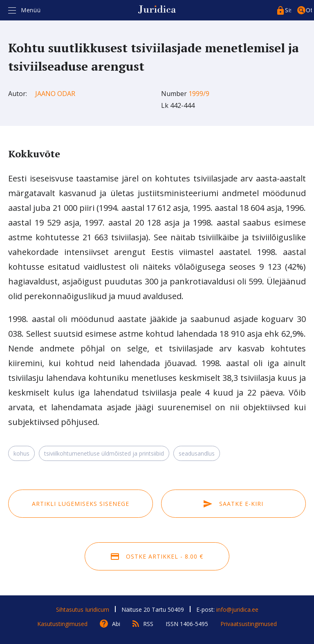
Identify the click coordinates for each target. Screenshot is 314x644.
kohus (21, 453)
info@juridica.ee (237, 609)
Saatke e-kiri (233, 504)
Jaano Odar (55, 94)
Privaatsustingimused (249, 624)
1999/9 (199, 94)
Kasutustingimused (62, 624)
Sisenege (288, 10)
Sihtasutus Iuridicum (83, 609)
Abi (116, 624)
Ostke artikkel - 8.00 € (157, 556)
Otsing (309, 10)
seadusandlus (197, 453)
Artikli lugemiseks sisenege (81, 504)
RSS (148, 624)
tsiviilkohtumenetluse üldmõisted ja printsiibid (104, 453)
